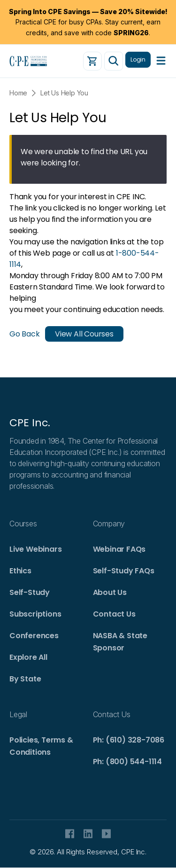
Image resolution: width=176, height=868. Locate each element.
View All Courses (84, 334)
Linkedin (88, 834)
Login (138, 59)
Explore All (28, 657)
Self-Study (30, 592)
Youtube (106, 834)
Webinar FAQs (119, 549)
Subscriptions (35, 614)
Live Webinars (35, 549)
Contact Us (114, 614)
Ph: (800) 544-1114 (127, 762)
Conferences (34, 636)
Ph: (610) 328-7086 (129, 740)
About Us (110, 592)
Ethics (20, 571)
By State (25, 679)
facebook (70, 834)
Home (18, 93)
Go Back (25, 334)
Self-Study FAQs (124, 571)
